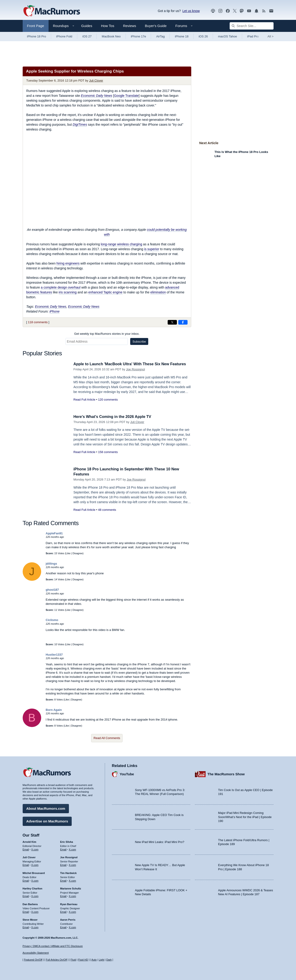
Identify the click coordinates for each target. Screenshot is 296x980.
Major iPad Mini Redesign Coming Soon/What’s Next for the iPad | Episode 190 (245, 817)
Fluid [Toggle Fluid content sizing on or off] (73, 960)
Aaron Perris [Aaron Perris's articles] (68, 919)
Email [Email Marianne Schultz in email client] (63, 896)
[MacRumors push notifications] (256, 11)
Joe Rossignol (136, 369)
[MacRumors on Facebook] (228, 11)
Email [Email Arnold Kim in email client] (26, 849)
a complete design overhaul (61, 287)
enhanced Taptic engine (105, 292)
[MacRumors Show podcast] (213, 11)
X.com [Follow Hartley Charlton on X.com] (35, 896)
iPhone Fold (64, 36)
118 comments (38, 322)
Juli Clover (96, 81)
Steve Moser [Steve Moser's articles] (30, 919)
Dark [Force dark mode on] (109, 960)
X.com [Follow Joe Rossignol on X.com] (72, 864)
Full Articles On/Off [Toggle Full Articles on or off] (56, 960)
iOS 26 (203, 36)
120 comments (108, 400)
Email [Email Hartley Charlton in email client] (26, 896)
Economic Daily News (51, 307)
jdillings (51, 564)
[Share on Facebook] (183, 322)
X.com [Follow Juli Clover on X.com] (35, 864)
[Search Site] (252, 26)
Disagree (78, 553)
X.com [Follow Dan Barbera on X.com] (35, 911)
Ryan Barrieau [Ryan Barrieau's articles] (69, 904)
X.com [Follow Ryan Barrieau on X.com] (72, 911)
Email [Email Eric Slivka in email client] (63, 849)
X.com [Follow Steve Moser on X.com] (35, 927)
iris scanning (68, 292)
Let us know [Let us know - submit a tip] (191, 11)
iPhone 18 (182, 36)
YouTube (127, 774)
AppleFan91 (54, 533)
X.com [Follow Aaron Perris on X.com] (72, 927)
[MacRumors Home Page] (52, 11)
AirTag (160, 36)
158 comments (108, 452)
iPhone (55, 311)
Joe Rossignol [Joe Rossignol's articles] (69, 857)
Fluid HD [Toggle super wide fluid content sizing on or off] (83, 960)
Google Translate (126, 96)
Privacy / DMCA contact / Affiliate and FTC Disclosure (53, 946)
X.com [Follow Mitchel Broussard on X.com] (35, 880)
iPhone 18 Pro (37, 36)
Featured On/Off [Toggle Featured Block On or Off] (33, 960)
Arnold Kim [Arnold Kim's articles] (29, 841)
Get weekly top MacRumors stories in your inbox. (107, 334)
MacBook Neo (111, 36)
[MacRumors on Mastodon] (242, 11)
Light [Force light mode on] (102, 960)
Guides (87, 26)
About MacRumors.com (46, 808)
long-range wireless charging (122, 244)
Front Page (36, 26)
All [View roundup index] (271, 36)
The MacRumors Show (226, 774)
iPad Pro (253, 36)
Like (68, 553)
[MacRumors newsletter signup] (271, 11)
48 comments (107, 510)
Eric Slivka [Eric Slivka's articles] (67, 841)
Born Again (54, 710)
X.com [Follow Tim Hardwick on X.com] (72, 880)
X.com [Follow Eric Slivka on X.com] (72, 849)
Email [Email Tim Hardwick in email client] (63, 880)
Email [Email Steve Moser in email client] (26, 927)
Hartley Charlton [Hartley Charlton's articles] (33, 888)
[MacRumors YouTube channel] (249, 11)
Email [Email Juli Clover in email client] (26, 864)
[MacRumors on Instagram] (220, 11)
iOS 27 (87, 36)
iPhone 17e (139, 36)
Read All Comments (107, 738)
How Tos (108, 26)
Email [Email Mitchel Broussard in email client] (26, 880)
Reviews (130, 26)
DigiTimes (80, 125)
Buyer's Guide (156, 26)
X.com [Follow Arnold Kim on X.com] (35, 849)
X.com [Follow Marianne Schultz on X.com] (72, 896)
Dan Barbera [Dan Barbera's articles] (30, 904)
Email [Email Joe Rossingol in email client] (63, 864)
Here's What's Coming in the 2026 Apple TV (114, 417)
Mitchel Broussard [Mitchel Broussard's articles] (34, 873)
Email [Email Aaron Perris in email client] (63, 927)
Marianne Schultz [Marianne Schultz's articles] (71, 888)
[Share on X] (172, 322)
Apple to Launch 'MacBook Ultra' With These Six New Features (132, 364)
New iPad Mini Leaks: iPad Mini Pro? (160, 842)
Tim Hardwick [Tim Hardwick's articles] (68, 873)
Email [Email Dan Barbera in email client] (26, 911)
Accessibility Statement (36, 953)
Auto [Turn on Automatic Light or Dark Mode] (94, 960)
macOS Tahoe (228, 36)
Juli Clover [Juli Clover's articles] (29, 857)
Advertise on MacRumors (47, 821)
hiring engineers (68, 263)
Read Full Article (85, 400)
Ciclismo (52, 620)
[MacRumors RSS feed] (264, 11)
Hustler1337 (54, 655)
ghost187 (52, 590)
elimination (158, 292)
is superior (152, 249)
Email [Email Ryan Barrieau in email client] (63, 911)
